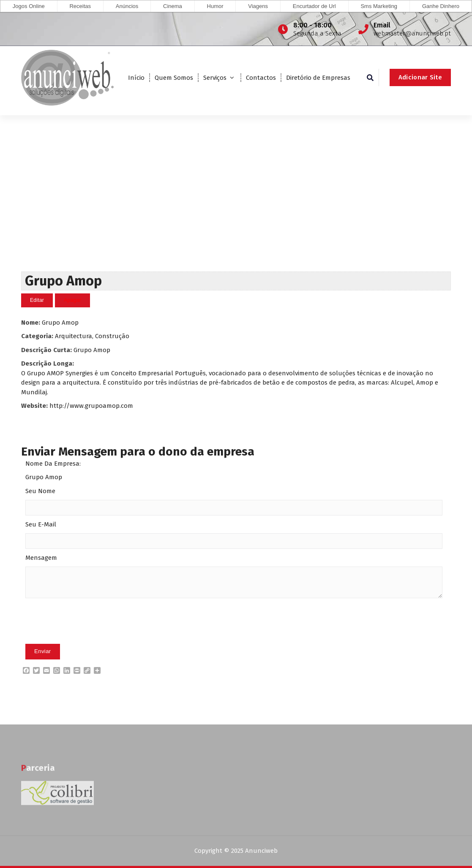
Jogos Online (29, 6)
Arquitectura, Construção (92, 336)
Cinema (173, 6)
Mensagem (41, 558)
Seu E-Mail (41, 524)
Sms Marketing (379, 6)
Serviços (215, 78)
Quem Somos (174, 78)
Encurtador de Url (314, 6)
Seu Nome (40, 491)
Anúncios (127, 6)
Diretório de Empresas (318, 78)
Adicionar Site (420, 77)
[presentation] (90, 634)
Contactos (261, 78)
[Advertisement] (236, 208)
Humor (215, 6)
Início (136, 78)
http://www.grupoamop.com (91, 406)
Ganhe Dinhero (441, 6)
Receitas (80, 6)
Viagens (258, 6)
